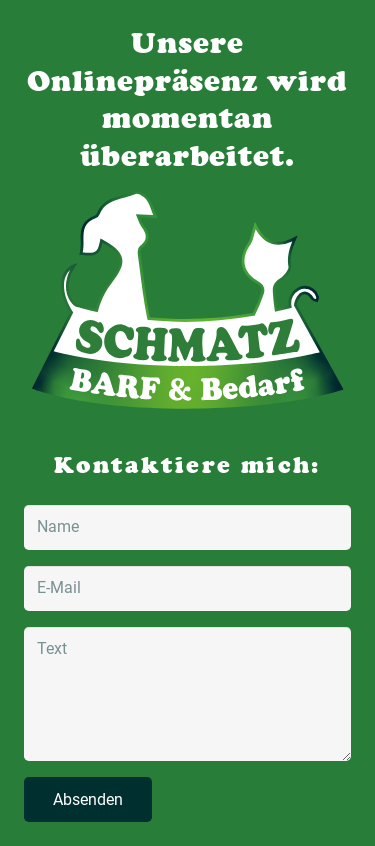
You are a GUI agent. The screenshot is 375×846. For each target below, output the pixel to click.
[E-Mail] (187, 588)
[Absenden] (88, 799)
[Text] (187, 694)
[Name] (187, 527)
